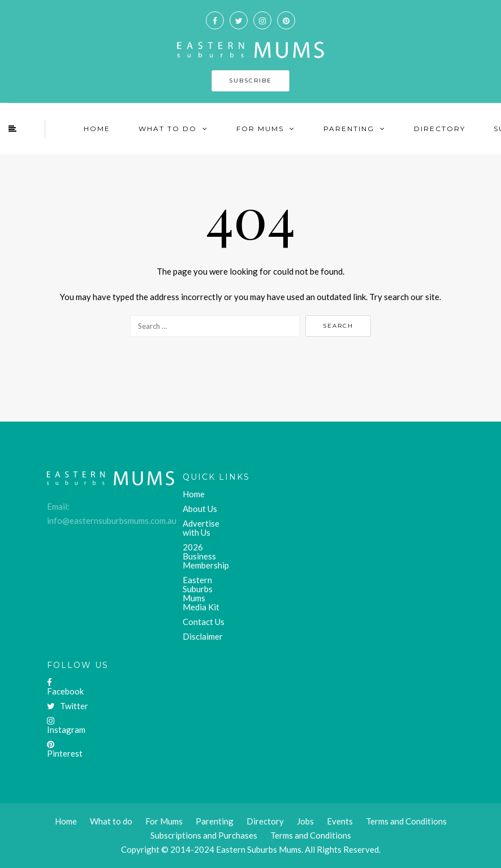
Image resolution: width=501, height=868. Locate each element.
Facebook (65, 687)
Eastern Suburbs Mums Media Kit (201, 593)
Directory (440, 129)
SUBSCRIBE (250, 81)
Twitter (68, 706)
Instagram (66, 726)
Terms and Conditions (311, 835)
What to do (111, 821)
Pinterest (65, 749)
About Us (200, 509)
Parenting (349, 129)
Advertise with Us (201, 528)
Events (340, 821)
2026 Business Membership (206, 556)
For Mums (260, 129)
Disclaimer (203, 636)
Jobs (305, 821)
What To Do (168, 129)
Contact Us (204, 622)
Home (97, 129)
